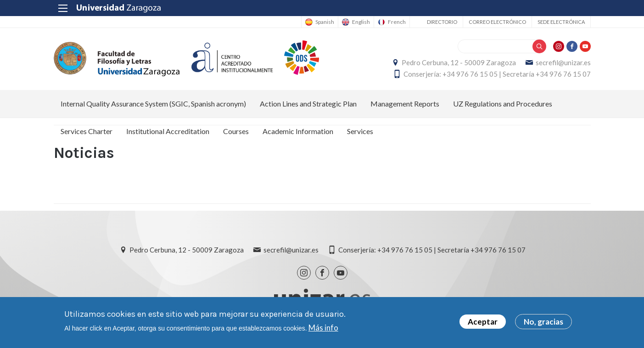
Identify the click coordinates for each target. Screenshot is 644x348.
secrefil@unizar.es (563, 62)
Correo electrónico (497, 22)
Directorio (442, 22)
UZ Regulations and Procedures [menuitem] (503, 104)
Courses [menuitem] (236, 131)
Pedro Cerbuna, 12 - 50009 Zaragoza (459, 62)
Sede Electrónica (561, 22)
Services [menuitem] (360, 131)
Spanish (325, 22)
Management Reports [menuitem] (405, 104)
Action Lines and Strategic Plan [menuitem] (308, 104)
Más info (323, 329)
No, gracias (543, 323)
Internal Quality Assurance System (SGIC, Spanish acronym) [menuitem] (153, 104)
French (397, 22)
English (361, 22)
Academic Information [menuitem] (298, 131)
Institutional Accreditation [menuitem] (168, 131)
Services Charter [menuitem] (87, 131)
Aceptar (483, 323)
